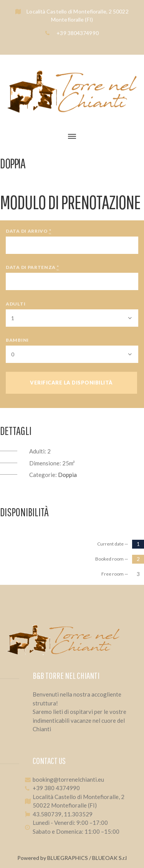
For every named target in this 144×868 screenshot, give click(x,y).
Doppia (67, 475)
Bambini (17, 340)
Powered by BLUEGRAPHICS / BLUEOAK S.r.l (72, 858)
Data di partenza (32, 267)
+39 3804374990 (77, 33)
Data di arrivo (28, 231)
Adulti (16, 304)
